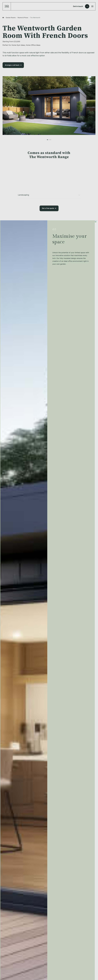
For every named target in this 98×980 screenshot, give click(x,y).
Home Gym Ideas (18, 45)
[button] (47, 140)
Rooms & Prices (23, 18)
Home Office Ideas (33, 45)
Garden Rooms (11, 18)
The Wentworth (35, 18)
